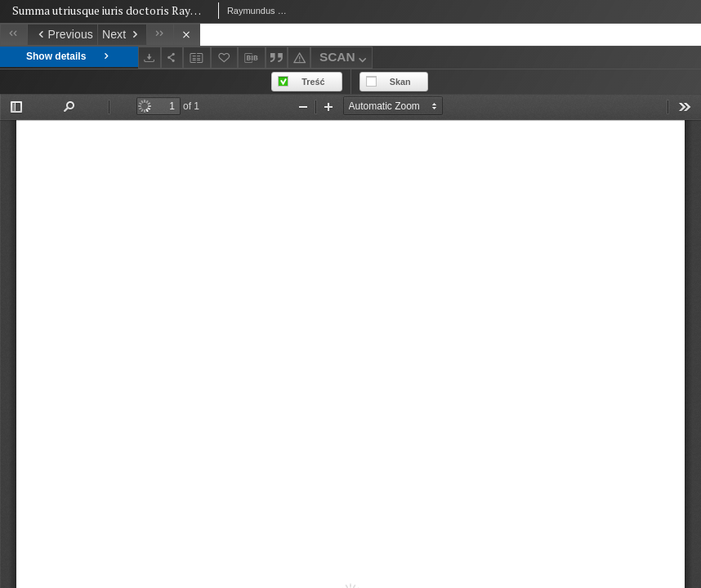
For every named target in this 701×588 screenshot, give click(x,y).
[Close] (187, 35)
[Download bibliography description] (252, 58)
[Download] (150, 58)
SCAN (345, 59)
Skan (400, 82)
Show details (69, 57)
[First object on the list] (13, 35)
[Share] (172, 58)
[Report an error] (299, 58)
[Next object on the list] (122, 35)
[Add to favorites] (225, 58)
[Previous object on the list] (62, 35)
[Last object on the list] (160, 35)
